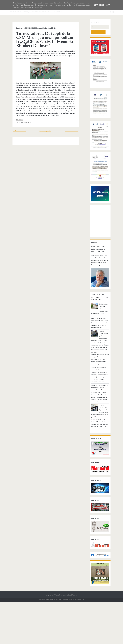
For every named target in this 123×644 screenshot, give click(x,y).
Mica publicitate (55, 12)
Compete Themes (51, 642)
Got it (108, 5)
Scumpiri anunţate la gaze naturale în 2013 (100, 401)
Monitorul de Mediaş (69, 637)
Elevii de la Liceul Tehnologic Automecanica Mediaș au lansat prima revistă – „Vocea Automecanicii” (100, 356)
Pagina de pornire (45, 129)
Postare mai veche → (75, 129)
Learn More (99, 5)
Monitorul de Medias (46, 28)
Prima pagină (16, 12)
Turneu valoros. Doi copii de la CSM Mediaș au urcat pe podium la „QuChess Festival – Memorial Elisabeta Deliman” (45, 40)
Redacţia (27, 12)
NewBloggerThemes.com (77, 642)
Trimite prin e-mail (21, 120)
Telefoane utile (39, 12)
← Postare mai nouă (16, 129)
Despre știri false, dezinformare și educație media (99, 295)
